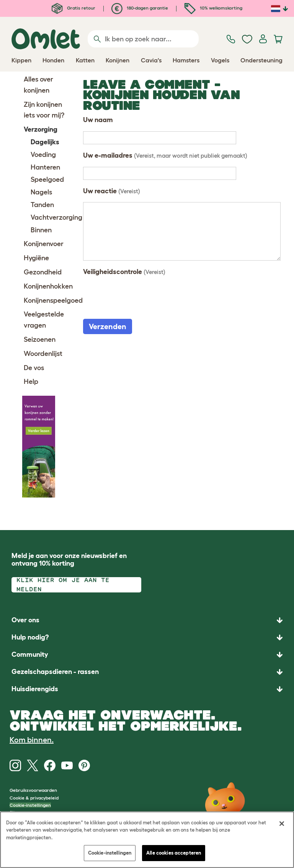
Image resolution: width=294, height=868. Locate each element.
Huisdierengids (35, 689)
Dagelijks (45, 142)
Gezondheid (43, 272)
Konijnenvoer (44, 244)
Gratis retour (73, 8)
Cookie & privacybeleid (34, 798)
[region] (147, 840)
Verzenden (108, 326)
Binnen (41, 230)
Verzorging (41, 129)
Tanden (42, 205)
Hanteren (45, 167)
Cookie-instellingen (30, 805)
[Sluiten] (282, 824)
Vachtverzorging (56, 217)
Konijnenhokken (48, 286)
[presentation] (141, 298)
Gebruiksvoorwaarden (33, 790)
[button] (147, 689)
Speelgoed (47, 179)
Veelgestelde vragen (44, 320)
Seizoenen (40, 339)
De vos (34, 368)
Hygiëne (36, 258)
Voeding (43, 155)
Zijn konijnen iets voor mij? (44, 110)
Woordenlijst (43, 354)
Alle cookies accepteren (174, 853)
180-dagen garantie (140, 8)
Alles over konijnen (38, 85)
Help (31, 382)
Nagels (41, 192)
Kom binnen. (32, 740)
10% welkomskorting (213, 8)
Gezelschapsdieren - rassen (55, 672)
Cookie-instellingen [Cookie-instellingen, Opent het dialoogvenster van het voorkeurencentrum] (110, 853)
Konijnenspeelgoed (53, 300)
